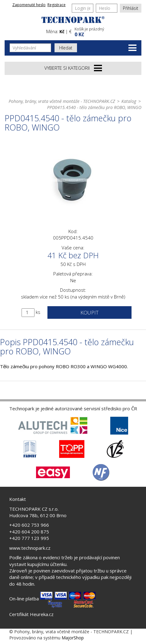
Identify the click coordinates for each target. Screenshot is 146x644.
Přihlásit (131, 8)
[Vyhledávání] (30, 48)
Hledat (66, 48)
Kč (62, 31)
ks (38, 312)
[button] (107, 31)
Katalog (129, 101)
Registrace (57, 5)
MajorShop (73, 638)
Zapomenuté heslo (29, 5)
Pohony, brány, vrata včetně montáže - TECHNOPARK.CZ (62, 101)
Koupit (89, 312)
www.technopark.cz (30, 548)
